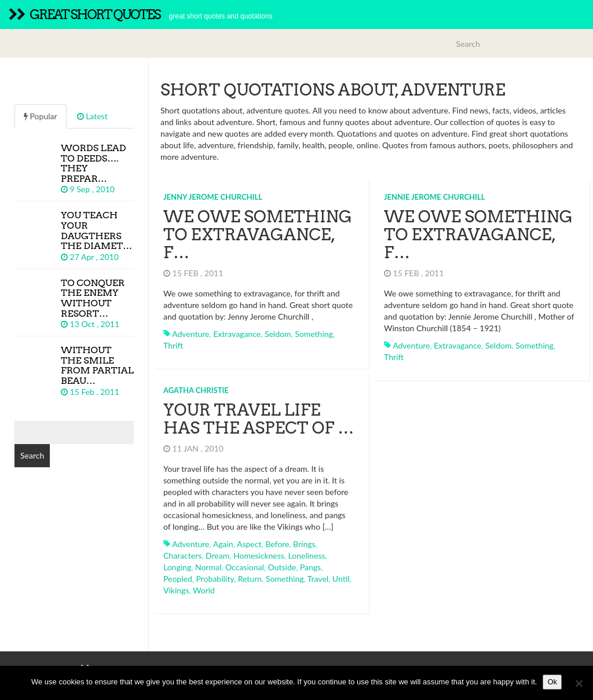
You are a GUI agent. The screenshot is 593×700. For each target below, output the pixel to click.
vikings (176, 586)
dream (217, 551)
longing (177, 562)
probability (215, 574)
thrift (173, 345)
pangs (310, 562)
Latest (92, 116)
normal (208, 562)
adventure (191, 334)
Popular (41, 116)
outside (282, 562)
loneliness (307, 551)
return (250, 574)
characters (182, 551)
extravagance (237, 334)
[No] (579, 683)
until (341, 574)
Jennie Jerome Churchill (434, 197)
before (277, 539)
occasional (245, 562)
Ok (552, 682)
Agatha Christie (196, 386)
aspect (249, 539)
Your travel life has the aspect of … (259, 414)
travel (318, 574)
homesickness (259, 551)
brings (304, 539)
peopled (178, 574)
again (223, 539)
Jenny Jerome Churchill (213, 197)
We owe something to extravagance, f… (258, 234)
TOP (568, 664)
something (314, 334)
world (204, 586)
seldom (278, 334)
